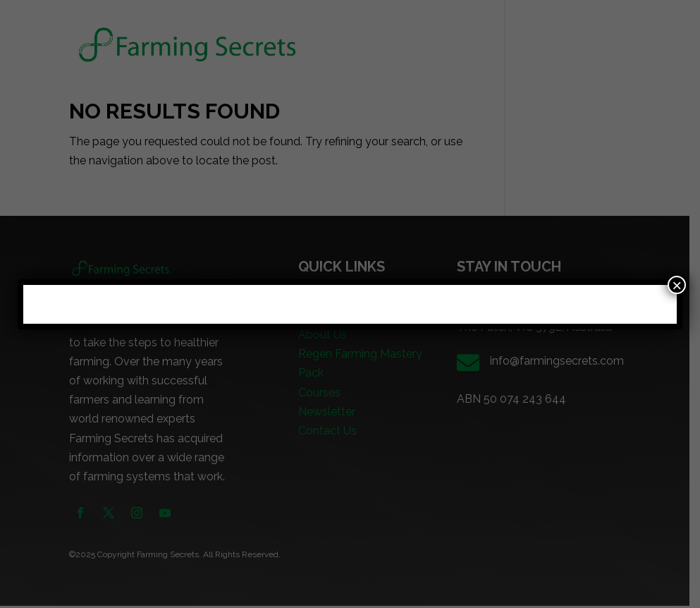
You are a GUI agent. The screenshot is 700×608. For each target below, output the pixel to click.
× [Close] (677, 285)
